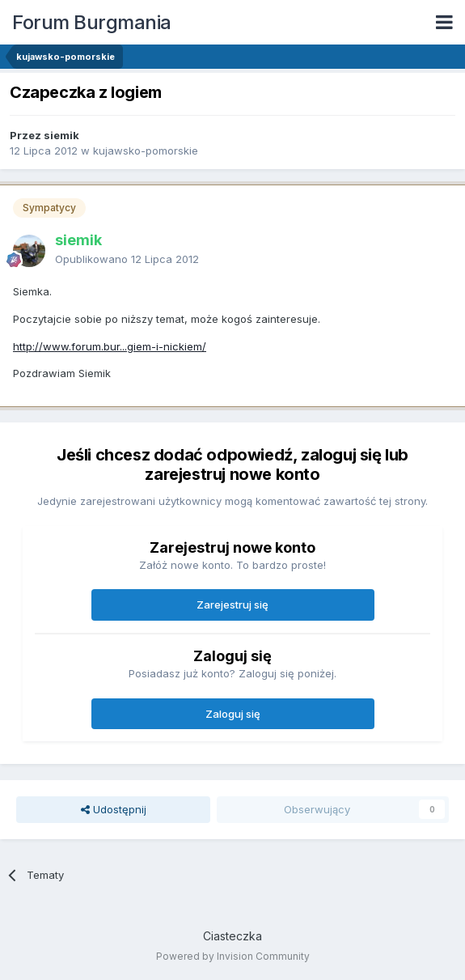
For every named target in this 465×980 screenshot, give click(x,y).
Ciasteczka (232, 936)
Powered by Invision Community (233, 956)
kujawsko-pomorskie (146, 151)
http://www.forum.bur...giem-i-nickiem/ (110, 346)
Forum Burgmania (92, 22)
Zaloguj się (233, 714)
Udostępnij (114, 809)
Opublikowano (127, 259)
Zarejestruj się (232, 605)
